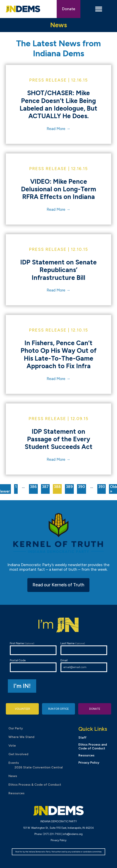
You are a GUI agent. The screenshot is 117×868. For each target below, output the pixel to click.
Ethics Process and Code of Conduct (93, 746)
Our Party (16, 728)
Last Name (84, 648)
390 (82, 487)
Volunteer (22, 709)
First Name (33, 648)
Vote (12, 746)
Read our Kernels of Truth (58, 585)
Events (14, 763)
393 (102, 487)
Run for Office (58, 709)
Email (84, 665)
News (13, 776)
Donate (69, 9)
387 (45, 487)
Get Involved (18, 754)
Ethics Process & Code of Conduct (35, 785)
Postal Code (33, 665)
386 (33, 487)
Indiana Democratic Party (23, 9)
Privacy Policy (89, 763)
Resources (16, 793)
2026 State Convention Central (39, 767)
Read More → (58, 129)
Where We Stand (21, 737)
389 (69, 487)
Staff (82, 737)
